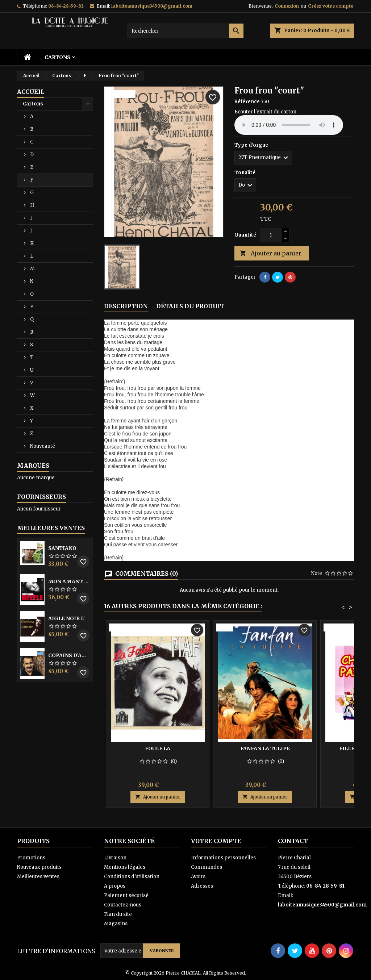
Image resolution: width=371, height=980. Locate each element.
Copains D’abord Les (69, 655)
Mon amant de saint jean (69, 581)
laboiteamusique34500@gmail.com (152, 6)
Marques (33, 466)
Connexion (287, 6)
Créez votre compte (331, 6)
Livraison (115, 858)
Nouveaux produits (39, 867)
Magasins (116, 924)
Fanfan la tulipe (265, 748)
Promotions (31, 858)
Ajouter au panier (271, 253)
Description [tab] (126, 306)
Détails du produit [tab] (190, 306)
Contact (293, 841)
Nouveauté (43, 446)
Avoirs (198, 877)
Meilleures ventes (38, 877)
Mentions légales (125, 867)
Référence (247, 102)
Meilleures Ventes (51, 528)
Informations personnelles (223, 858)
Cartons (57, 57)
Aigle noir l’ (66, 618)
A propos (115, 886)
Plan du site (118, 914)
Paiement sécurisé (126, 895)
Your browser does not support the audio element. (289, 125)
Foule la (158, 748)
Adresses (202, 886)
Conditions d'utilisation (132, 877)
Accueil (31, 92)
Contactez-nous (123, 905)
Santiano (62, 548)
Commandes (207, 867)
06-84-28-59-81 (66, 6)
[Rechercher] (185, 31)
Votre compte (216, 841)
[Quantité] (271, 235)
